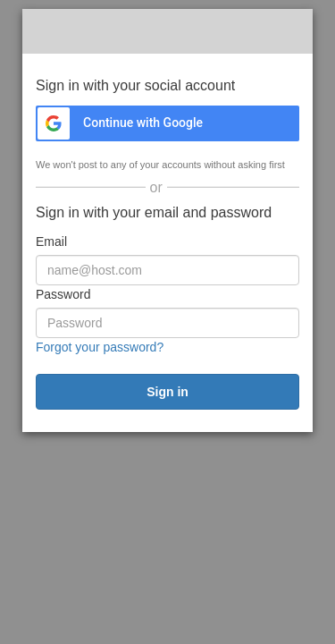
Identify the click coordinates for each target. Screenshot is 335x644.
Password (63, 294)
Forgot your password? (100, 347)
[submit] (167, 392)
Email (51, 241)
